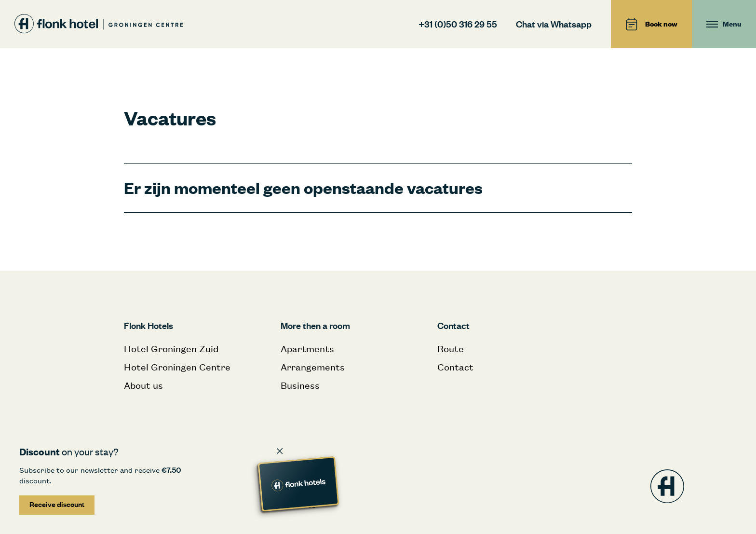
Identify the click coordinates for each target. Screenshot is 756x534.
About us (143, 385)
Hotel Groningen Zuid (171, 349)
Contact (455, 367)
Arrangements (313, 367)
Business (300, 385)
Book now (651, 24)
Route (451, 349)
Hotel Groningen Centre (177, 367)
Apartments (307, 349)
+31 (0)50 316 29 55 (458, 24)
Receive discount (57, 504)
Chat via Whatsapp (554, 24)
